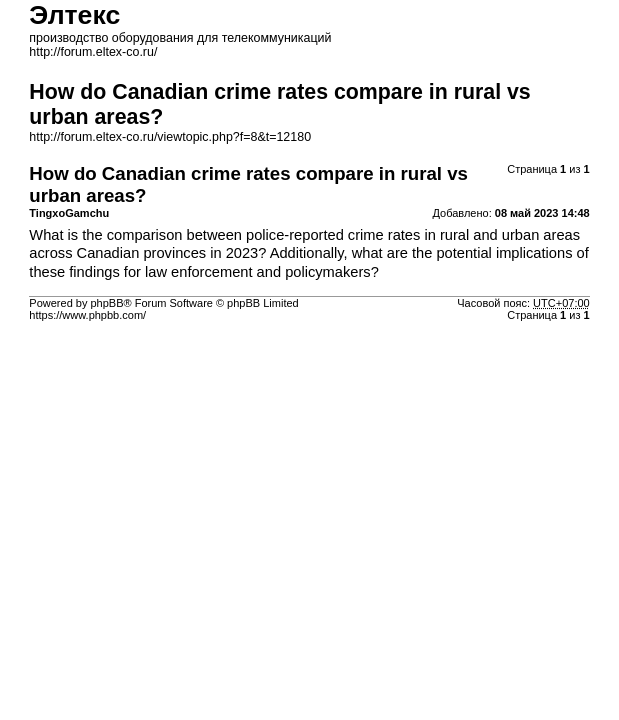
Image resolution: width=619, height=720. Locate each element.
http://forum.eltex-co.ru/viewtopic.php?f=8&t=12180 (170, 137)
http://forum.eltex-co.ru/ (93, 52)
